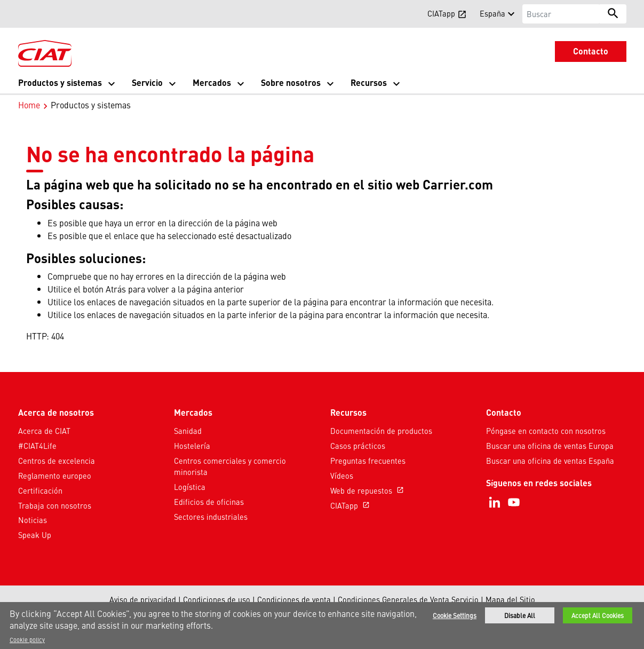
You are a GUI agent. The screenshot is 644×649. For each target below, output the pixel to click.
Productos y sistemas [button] (60, 82)
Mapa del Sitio (510, 599)
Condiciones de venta (294, 599)
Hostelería (192, 446)
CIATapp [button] (447, 13)
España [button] (492, 13)
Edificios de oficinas (209, 502)
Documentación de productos (381, 431)
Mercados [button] (212, 82)
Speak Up (35, 535)
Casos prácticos (358, 446)
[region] (322, 626)
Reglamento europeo (55, 476)
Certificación (40, 490)
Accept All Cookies (598, 615)
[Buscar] (561, 14)
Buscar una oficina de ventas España (550, 461)
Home (29, 105)
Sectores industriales (211, 517)
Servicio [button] (147, 82)
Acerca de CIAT (44, 431)
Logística (190, 487)
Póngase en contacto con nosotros (546, 431)
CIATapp (351, 505)
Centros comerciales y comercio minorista (230, 466)
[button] (25, 13)
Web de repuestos (368, 490)
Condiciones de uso (217, 599)
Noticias (33, 520)
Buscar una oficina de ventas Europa (550, 446)
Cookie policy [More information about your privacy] (27, 639)
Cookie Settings (455, 615)
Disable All (520, 615)
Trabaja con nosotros (55, 505)
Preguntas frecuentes (368, 461)
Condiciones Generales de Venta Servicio (408, 599)
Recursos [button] (369, 82)
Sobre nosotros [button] (291, 82)
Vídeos (342, 476)
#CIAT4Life (37, 446)
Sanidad (188, 431)
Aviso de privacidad (143, 599)
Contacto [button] (591, 51)
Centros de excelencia (57, 461)
